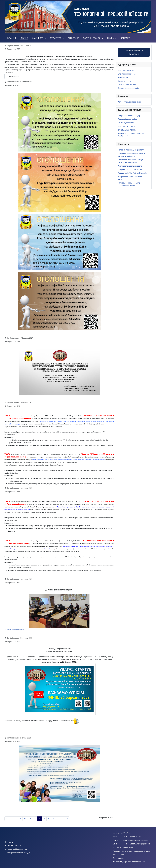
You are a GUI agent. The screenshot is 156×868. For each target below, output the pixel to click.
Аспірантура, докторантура (129, 102)
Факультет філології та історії (130, 170)
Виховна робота (125, 81)
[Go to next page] (63, 819)
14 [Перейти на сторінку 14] (20, 819)
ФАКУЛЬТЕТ (38, 38)
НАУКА (111, 38)
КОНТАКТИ (126, 38)
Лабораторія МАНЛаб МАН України (133, 173)
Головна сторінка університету (131, 150)
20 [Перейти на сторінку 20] (49, 819)
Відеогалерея (118, 858)
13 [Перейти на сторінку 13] (15, 819)
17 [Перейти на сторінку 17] (35, 819)
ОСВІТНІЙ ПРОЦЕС (92, 38)
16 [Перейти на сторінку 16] (30, 819)
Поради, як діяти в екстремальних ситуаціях (131, 851)
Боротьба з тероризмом (123, 847)
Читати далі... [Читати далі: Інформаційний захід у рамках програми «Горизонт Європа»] (13, 76)
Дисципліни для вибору (128, 119)
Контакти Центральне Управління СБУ (129, 862)
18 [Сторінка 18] (39, 819)
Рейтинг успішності (126, 123)
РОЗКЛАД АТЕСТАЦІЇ (127, 126)
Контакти (9, 842)
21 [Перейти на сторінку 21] (54, 819)
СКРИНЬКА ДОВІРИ (13, 846)
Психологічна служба (127, 85)
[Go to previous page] (11, 819)
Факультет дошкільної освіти (130, 166)
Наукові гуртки (124, 77)
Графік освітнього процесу (129, 116)
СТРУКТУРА (56, 38)
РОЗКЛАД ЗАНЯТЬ (126, 70)
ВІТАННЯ (12, 38)
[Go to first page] (7, 819)
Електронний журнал (127, 74)
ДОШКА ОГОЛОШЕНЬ (127, 130)
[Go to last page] (67, 819)
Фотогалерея (118, 855)
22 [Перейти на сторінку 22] (58, 819)
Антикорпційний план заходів (18, 853)
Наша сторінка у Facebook (134, 52)
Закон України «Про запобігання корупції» (131, 840)
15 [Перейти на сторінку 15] (25, 819)
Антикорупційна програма (16, 849)
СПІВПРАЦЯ (74, 38)
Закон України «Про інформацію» (127, 837)
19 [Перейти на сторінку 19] (44, 819)
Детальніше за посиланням (14, 629)
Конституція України (121, 833)
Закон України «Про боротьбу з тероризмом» (132, 844)
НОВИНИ (24, 38)
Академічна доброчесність (129, 88)
